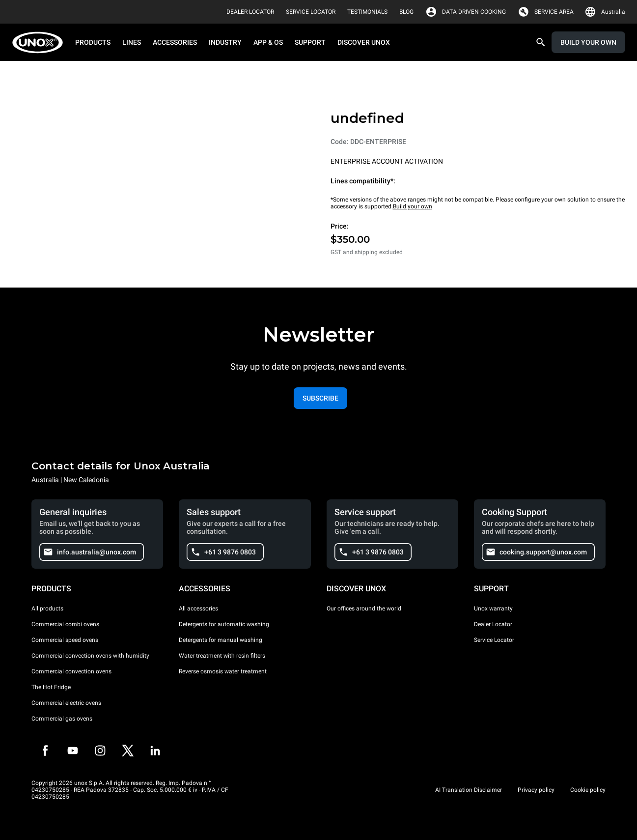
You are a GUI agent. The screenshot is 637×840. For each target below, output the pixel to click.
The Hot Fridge (51, 687)
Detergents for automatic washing (224, 624)
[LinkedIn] (155, 751)
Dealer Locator (493, 624)
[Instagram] (100, 751)
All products (47, 608)
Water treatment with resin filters (222, 656)
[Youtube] (73, 751)
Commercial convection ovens (71, 671)
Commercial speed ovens (65, 640)
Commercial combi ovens (65, 624)
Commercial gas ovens (62, 719)
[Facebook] (45, 751)
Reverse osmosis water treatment (223, 671)
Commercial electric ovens (66, 703)
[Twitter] (128, 751)
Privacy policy (536, 790)
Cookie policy (588, 790)
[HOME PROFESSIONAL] (41, 43)
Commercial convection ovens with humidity (90, 656)
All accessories (198, 608)
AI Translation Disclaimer (469, 790)
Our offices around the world (364, 608)
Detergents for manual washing (221, 640)
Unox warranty (493, 608)
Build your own (413, 206)
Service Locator (494, 640)
